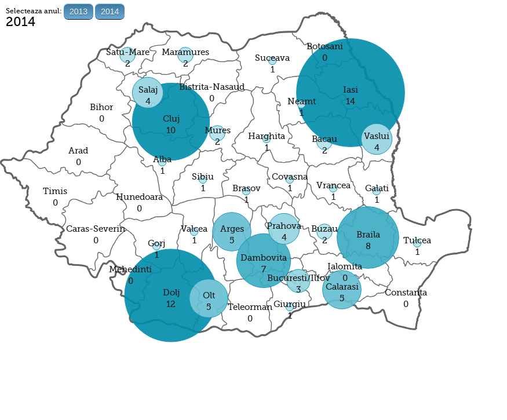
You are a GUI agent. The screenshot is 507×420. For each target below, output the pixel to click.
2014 (110, 12)
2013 (79, 12)
